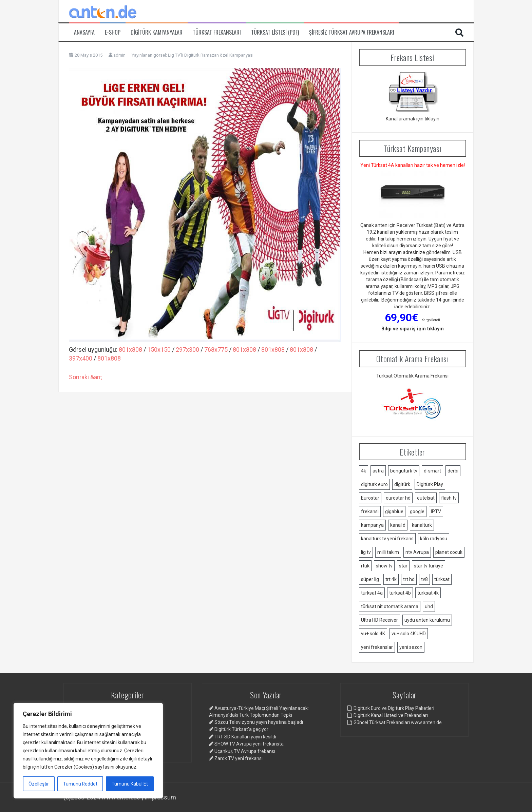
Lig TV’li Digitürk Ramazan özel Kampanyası (211, 55)
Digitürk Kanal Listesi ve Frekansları (391, 715)
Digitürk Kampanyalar (157, 32)
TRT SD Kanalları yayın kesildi (245, 737)
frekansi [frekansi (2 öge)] (370, 511)
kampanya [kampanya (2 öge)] (372, 525)
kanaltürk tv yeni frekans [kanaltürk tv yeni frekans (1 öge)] (387, 539)
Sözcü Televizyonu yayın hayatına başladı (259, 722)
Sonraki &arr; (86, 377)
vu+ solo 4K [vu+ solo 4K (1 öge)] (373, 634)
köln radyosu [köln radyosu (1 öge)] (434, 539)
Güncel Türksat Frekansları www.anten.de (398, 722)
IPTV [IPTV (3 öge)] (436, 511)
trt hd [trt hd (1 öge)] (409, 579)
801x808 (130, 350)
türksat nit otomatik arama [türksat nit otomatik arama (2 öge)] (390, 606)
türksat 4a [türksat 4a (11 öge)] (372, 593)
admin (119, 55)
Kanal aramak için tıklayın (413, 119)
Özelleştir (39, 784)
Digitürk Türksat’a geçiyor (241, 729)
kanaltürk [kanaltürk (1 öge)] (422, 525)
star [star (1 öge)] (403, 566)
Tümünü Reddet (80, 784)
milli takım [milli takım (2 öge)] (388, 552)
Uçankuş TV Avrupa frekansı (245, 751)
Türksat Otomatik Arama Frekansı (412, 376)
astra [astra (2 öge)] (378, 471)
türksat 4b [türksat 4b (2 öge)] (400, 593)
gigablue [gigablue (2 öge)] (394, 511)
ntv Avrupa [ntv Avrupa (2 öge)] (417, 552)
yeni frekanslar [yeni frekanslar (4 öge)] (377, 647)
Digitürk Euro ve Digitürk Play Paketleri (394, 708)
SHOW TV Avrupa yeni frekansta (249, 744)
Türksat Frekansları (217, 32)
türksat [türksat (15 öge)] (442, 579)
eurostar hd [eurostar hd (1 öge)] (398, 498)
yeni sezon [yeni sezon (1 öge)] (411, 647)
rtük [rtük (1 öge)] (365, 566)
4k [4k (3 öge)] (364, 471)
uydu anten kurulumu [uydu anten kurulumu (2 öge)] (427, 620)
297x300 (187, 350)
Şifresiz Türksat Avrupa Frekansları (352, 32)
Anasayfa (84, 32)
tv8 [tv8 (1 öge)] (424, 579)
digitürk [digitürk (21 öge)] (402, 484)
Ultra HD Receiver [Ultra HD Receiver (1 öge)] (379, 620)
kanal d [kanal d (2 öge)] (398, 525)
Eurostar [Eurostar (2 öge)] (370, 498)
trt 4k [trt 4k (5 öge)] (391, 579)
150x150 (159, 350)
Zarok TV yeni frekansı (239, 758)
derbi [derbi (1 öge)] (453, 471)
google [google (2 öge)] (417, 511)
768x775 (216, 350)
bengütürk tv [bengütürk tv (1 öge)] (404, 471)
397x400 (81, 358)
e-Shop (113, 32)
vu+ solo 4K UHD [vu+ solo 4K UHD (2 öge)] (409, 634)
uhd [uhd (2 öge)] (429, 606)
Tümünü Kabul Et (130, 784)
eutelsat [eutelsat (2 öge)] (426, 498)
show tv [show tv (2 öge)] (384, 566)
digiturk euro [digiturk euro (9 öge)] (374, 484)
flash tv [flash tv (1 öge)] (449, 498)
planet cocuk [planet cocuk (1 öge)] (449, 552)
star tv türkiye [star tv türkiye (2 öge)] (429, 566)
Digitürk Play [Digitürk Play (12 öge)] (430, 484)
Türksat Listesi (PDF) (275, 32)
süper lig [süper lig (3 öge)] (370, 579)
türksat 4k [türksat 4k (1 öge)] (428, 593)
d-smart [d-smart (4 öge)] (432, 471)
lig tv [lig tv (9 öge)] (366, 552)
